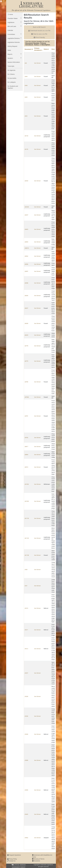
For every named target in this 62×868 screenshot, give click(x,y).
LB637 (26, 308)
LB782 (26, 438)
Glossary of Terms (38, 859)
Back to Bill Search (39, 27)
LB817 (26, 446)
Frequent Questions (14, 855)
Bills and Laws (14, 26)
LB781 (26, 416)
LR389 (26, 760)
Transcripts (11, 66)
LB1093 (27, 501)
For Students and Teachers (13, 87)
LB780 (26, 382)
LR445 (26, 814)
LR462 (26, 838)
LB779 (26, 361)
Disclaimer (36, 861)
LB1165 (27, 538)
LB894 (26, 455)
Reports (14, 54)
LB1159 (27, 518)
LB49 (26, 97)
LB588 (26, 283)
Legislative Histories (14, 42)
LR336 (26, 716)
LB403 (26, 229)
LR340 (26, 734)
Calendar (10, 30)
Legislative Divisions (14, 38)
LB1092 (27, 484)
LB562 (26, 256)
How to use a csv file (39, 34)
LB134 (26, 136)
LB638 (26, 323)
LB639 (26, 335)
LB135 (26, 149)
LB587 (26, 271)
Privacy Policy (12, 859)
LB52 (26, 116)
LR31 (26, 586)
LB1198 (27, 555)
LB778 (26, 346)
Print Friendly (39, 37)
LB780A (27, 397)
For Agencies (12, 70)
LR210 (26, 608)
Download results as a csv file (39, 31)
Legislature (14, 22)
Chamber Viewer (14, 18)
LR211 (26, 630)
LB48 (26, 85)
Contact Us (11, 861)
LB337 (26, 215)
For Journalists (12, 78)
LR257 (26, 673)
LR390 (26, 790)
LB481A (27, 248)
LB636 (26, 296)
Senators (14, 58)
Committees (14, 34)
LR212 (26, 649)
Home (11, 14)
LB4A (26, 76)
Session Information (14, 62)
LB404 (26, 242)
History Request (12, 46)
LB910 (26, 467)
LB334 (26, 181)
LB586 (26, 264)
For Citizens (11, 74)
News (9, 50)
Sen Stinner (37, 63)
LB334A (27, 207)
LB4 (26, 63)
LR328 (26, 696)
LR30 (26, 570)
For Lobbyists (12, 82)
